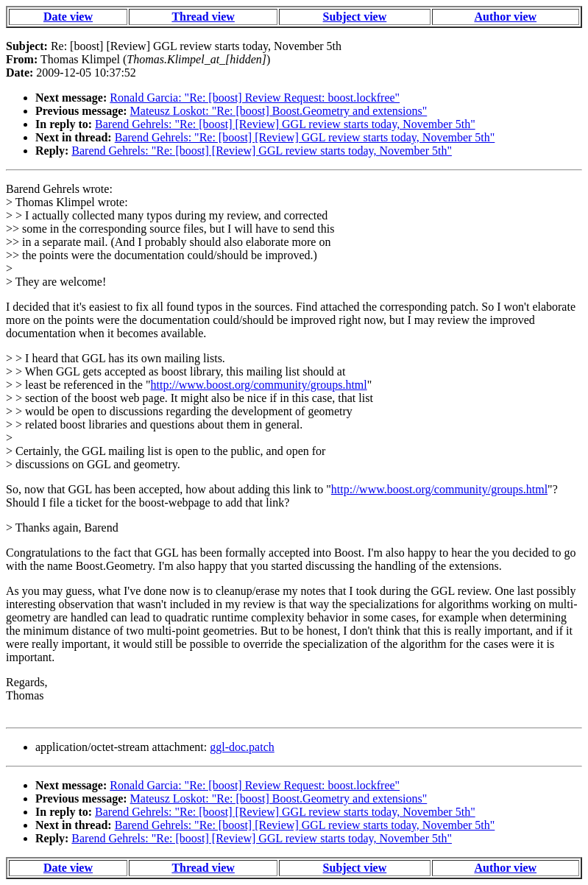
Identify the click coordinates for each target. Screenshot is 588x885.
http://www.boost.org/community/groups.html (258, 385)
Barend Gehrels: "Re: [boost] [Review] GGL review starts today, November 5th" (285, 124)
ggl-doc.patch (242, 747)
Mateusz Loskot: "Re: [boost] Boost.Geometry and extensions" (279, 111)
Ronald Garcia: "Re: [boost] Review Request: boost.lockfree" (255, 98)
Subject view (355, 17)
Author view (505, 17)
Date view (68, 17)
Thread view (203, 17)
